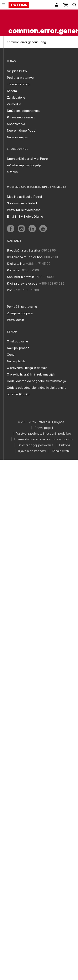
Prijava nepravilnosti (21, 117)
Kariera (12, 91)
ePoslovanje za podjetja (24, 165)
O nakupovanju (17, 341)
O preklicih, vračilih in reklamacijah (31, 374)
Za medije (14, 104)
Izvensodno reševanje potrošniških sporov (44, 439)
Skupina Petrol (17, 71)
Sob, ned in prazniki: (21, 277)
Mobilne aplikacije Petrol (24, 197)
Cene (11, 355)
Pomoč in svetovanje (22, 307)
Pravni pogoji (44, 428)
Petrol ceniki (16, 320)
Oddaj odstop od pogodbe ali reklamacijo (36, 381)
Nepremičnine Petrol (22, 131)
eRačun (12, 172)
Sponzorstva (16, 124)
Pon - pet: (14, 270)
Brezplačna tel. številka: (24, 250)
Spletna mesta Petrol (22, 203)
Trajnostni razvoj (19, 84)
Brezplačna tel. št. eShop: (25, 257)
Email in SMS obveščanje (25, 216)
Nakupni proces (18, 348)
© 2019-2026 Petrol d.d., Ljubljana (41, 422)
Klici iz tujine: (16, 264)
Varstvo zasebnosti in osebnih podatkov (44, 434)
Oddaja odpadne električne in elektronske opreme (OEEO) (37, 391)
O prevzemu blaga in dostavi (27, 368)
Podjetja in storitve (20, 78)
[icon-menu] (3, 5)
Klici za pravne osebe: (23, 283)
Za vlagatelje (16, 97)
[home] (19, 5)
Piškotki (65, 445)
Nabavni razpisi (18, 137)
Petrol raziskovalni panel (24, 210)
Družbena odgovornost (23, 111)
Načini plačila (16, 361)
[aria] (11, 229)
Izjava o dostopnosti (32, 451)
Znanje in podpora (20, 313)
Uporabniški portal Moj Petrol (28, 159)
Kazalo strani (61, 451)
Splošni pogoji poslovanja (36, 445)
